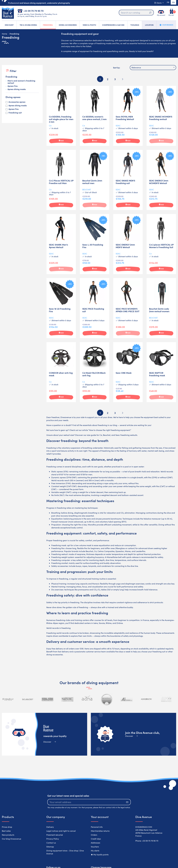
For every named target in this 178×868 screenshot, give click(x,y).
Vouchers (95, 847)
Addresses (95, 843)
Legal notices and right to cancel (61, 831)
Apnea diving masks (17, 89)
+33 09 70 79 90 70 (33, 11)
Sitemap (50, 847)
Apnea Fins (13, 86)
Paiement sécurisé (55, 835)
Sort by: (117, 68)
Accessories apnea (17, 102)
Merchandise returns (100, 831)
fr (167, 3)
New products (8, 835)
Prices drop (7, 827)
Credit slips (96, 839)
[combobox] (153, 68)
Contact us (51, 843)
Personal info (97, 827)
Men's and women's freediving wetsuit (21, 82)
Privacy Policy (53, 839)
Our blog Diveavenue (11, 839)
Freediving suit (15, 113)
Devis (157, 3)
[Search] (135, 13)
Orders (94, 835)
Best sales (6, 831)
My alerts (95, 851)
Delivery (50, 827)
